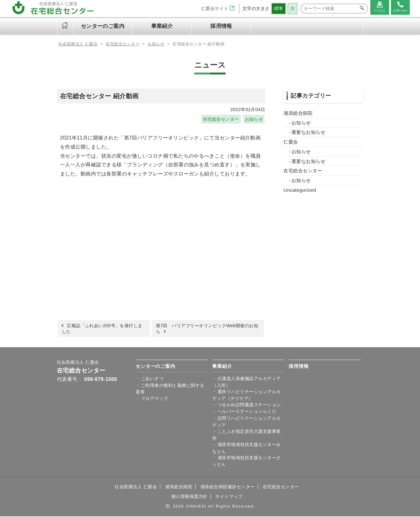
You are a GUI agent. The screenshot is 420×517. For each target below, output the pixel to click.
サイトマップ (229, 497)
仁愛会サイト (218, 8)
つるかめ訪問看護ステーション (249, 405)
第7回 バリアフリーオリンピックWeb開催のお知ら (207, 329)
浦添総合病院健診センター (227, 487)
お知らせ (254, 119)
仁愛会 (291, 142)
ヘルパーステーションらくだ (247, 412)
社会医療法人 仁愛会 (78, 363)
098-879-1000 (100, 380)
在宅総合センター (221, 119)
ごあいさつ (152, 379)
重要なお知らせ (308, 132)
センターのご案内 (155, 367)
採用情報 (221, 26)
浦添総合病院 (298, 113)
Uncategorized (300, 190)
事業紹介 (222, 367)
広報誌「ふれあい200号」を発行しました (102, 329)
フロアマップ (155, 399)
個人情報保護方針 (189, 497)
